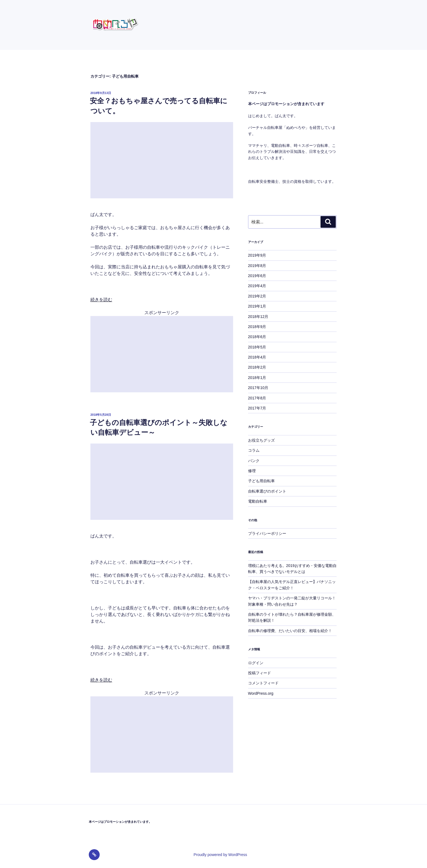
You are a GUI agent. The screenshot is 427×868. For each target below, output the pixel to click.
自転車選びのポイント (267, 491)
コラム (254, 450)
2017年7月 (257, 408)
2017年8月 (257, 398)
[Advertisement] (162, 160)
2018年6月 (257, 337)
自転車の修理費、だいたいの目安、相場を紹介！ (290, 631)
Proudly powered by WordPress (220, 855)
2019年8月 (257, 266)
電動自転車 (258, 501)
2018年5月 (257, 347)
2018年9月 (257, 327)
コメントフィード (263, 683)
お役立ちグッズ (261, 440)
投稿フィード (260, 673)
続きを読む (101, 300)
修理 (252, 471)
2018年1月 (257, 378)
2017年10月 (258, 388)
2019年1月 (257, 306)
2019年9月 (257, 255)
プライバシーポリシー (267, 533)
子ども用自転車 (261, 481)
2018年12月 (258, 317)
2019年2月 (257, 296)
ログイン (256, 663)
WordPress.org (261, 693)
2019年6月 (257, 276)
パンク (254, 461)
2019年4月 (257, 286)
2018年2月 (257, 367)
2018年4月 (257, 357)
